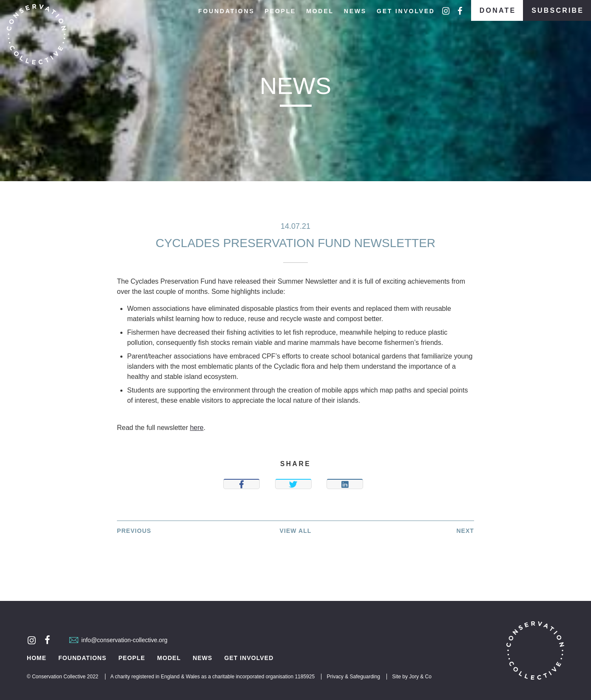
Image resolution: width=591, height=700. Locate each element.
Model (320, 11)
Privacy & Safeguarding (353, 677)
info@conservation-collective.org (118, 640)
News (355, 11)
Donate (498, 10)
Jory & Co (420, 677)
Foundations (226, 11)
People (281, 11)
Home (37, 658)
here (197, 428)
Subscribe (558, 10)
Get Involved (406, 11)
